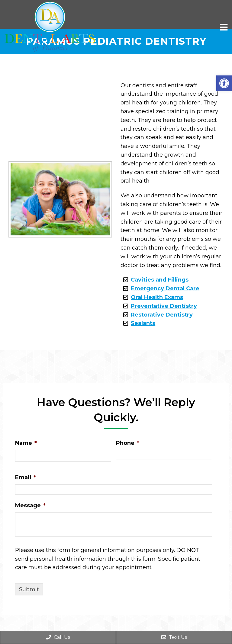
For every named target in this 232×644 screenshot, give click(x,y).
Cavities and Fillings (160, 280)
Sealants (143, 323)
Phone (128, 443)
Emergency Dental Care (165, 289)
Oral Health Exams (157, 297)
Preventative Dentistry (164, 306)
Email (26, 477)
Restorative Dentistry (162, 315)
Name (26, 443)
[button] (224, 83)
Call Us (58, 637)
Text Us (174, 637)
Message (30, 505)
